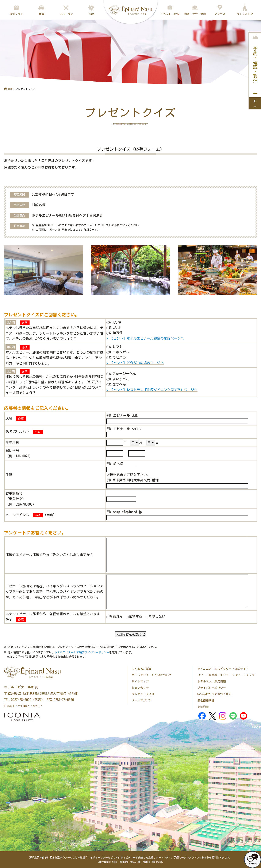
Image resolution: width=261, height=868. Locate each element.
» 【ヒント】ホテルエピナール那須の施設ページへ (145, 338)
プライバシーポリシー (212, 688)
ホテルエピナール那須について (152, 675)
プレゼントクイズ (143, 694)
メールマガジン (142, 700)
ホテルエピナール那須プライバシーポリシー (82, 652)
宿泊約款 (203, 707)
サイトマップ (140, 682)
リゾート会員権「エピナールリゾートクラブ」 (227, 675)
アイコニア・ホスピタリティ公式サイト (223, 669)
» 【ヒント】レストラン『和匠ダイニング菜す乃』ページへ (152, 390)
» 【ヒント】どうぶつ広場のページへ (135, 363)
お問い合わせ (140, 688)
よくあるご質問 (142, 669)
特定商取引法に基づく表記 (214, 694)
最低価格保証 (206, 700)
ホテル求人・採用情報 (212, 682)
